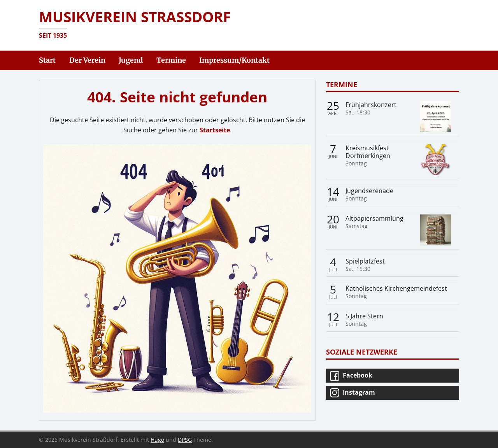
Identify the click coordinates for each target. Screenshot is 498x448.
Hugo (157, 440)
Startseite (215, 130)
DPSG (185, 440)
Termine (342, 84)
